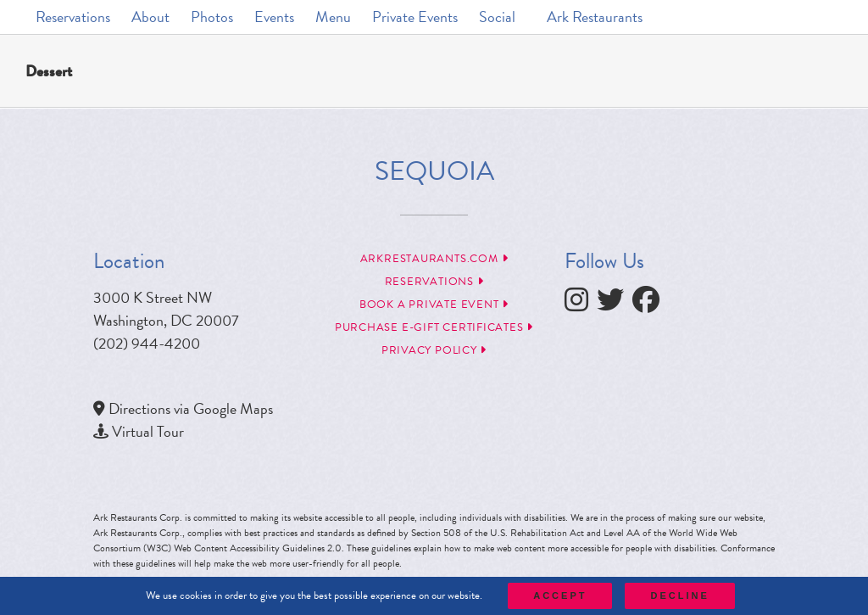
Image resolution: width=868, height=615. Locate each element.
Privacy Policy (434, 350)
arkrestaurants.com (434, 259)
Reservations (434, 282)
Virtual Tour (148, 431)
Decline (679, 595)
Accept (560, 595)
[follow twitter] (615, 304)
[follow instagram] (581, 304)
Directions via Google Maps (191, 408)
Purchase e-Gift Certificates (434, 327)
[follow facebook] (650, 304)
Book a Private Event (434, 305)
